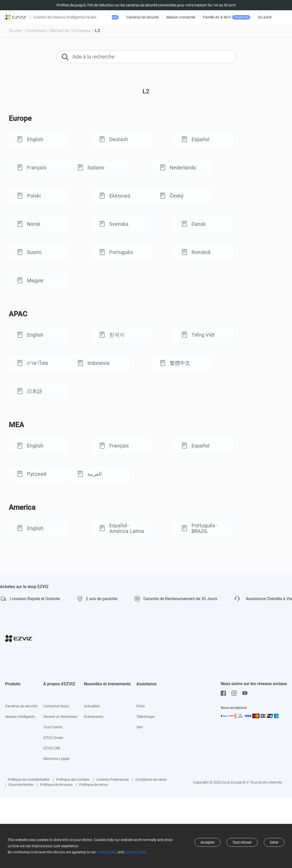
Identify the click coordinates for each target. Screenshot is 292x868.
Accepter (208, 842)
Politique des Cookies (73, 779)
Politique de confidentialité (29, 779)
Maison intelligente (20, 717)
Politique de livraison (56, 785)
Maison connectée (214, 17)
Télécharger (146, 717)
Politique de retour (94, 785)
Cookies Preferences (113, 779)
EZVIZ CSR (52, 748)
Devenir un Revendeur (61, 717)
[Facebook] (225, 693)
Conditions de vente (151, 779)
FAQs (141, 706)
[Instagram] (235, 693)
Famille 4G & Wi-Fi (259, 17)
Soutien (16, 31)
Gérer (274, 842)
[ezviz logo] (16, 17)
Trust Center (53, 727)
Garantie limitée (21, 785)
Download (36, 31)
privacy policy (135, 852)
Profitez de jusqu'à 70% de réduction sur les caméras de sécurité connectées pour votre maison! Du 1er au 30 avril (146, 5)
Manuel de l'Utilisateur (71, 31)
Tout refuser (242, 842)
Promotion (134, 17)
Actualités (92, 706)
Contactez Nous (56, 706)
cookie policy (107, 852)
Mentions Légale (56, 759)
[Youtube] (246, 693)
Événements (94, 717)
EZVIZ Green (53, 738)
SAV (140, 727)
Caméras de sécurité (175, 17)
